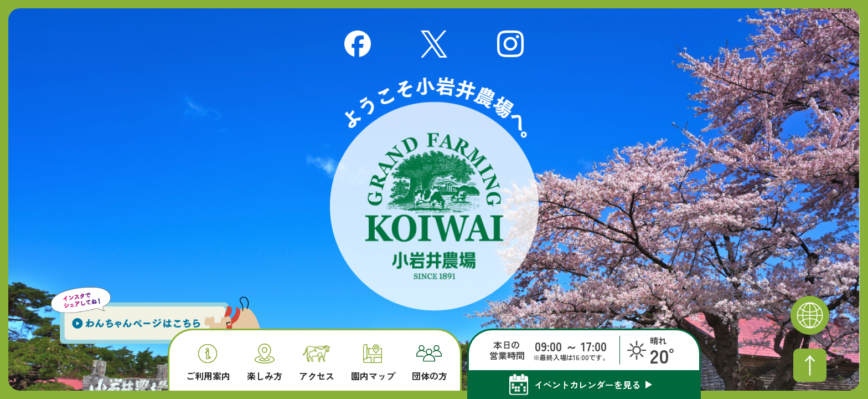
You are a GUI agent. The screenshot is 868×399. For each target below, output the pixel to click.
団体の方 (430, 363)
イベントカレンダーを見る (587, 385)
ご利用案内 (208, 363)
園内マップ (373, 363)
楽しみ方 (265, 362)
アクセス (317, 363)
